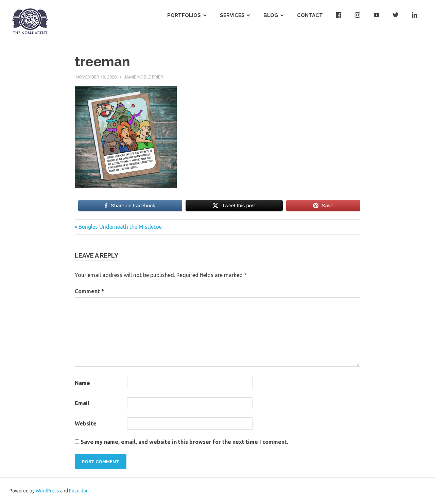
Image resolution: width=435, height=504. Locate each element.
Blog (271, 15)
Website (86, 423)
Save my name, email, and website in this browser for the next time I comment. (184, 442)
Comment (89, 291)
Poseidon (79, 491)
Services (232, 15)
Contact (310, 15)
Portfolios (184, 15)
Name (82, 383)
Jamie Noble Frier (144, 77)
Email (82, 403)
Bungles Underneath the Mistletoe (120, 227)
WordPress (47, 491)
